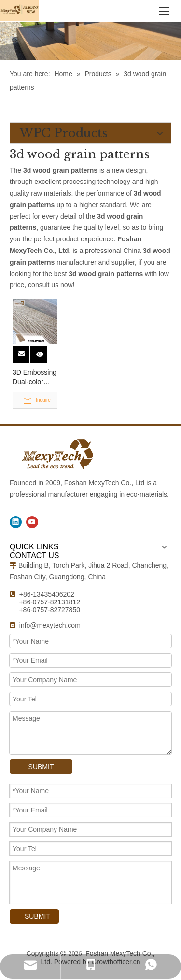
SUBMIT (41, 767)
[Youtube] (32, 522)
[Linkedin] (16, 522)
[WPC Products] (90, 41)
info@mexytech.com (50, 625)
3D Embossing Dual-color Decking (35, 378)
